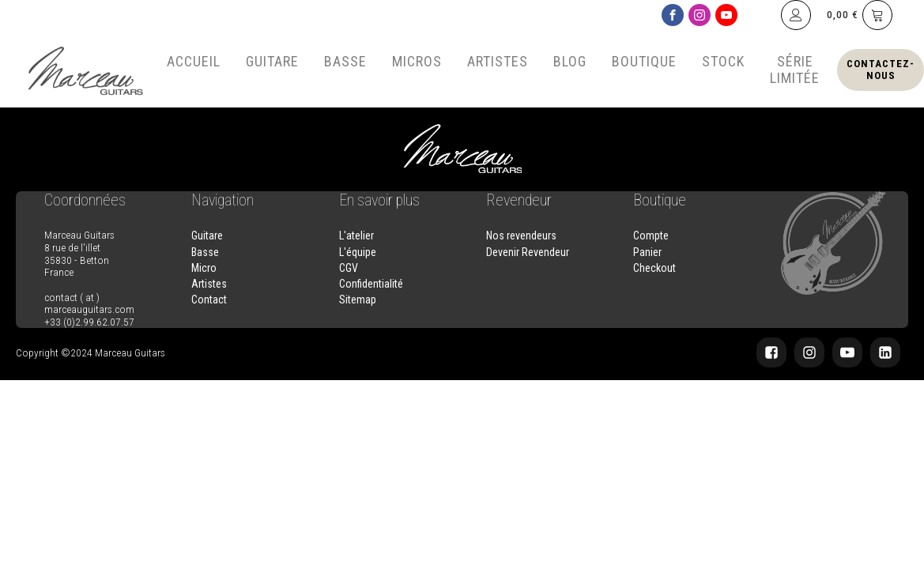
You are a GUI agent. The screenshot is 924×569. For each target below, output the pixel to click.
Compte (651, 236)
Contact (209, 300)
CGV (349, 268)
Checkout (654, 268)
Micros (417, 61)
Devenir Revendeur (528, 252)
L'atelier (356, 236)
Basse (345, 61)
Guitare (272, 61)
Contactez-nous (881, 69)
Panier (647, 252)
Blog (570, 61)
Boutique (644, 61)
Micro (204, 268)
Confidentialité (371, 284)
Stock (723, 61)
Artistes (498, 61)
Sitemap (358, 300)
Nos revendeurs (521, 236)
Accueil (194, 61)
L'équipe (358, 252)
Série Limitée (795, 70)
